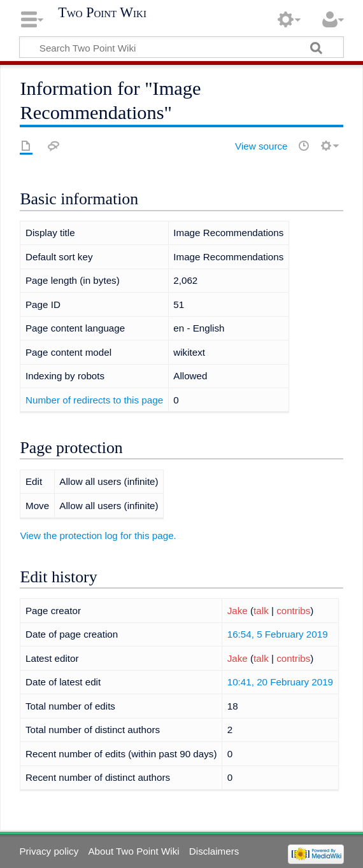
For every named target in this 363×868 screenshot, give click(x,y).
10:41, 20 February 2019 (280, 682)
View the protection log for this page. (98, 535)
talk (261, 611)
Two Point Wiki (102, 13)
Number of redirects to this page (94, 400)
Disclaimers (214, 851)
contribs (293, 611)
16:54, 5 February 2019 (278, 634)
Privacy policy (49, 851)
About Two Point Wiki (133, 851)
